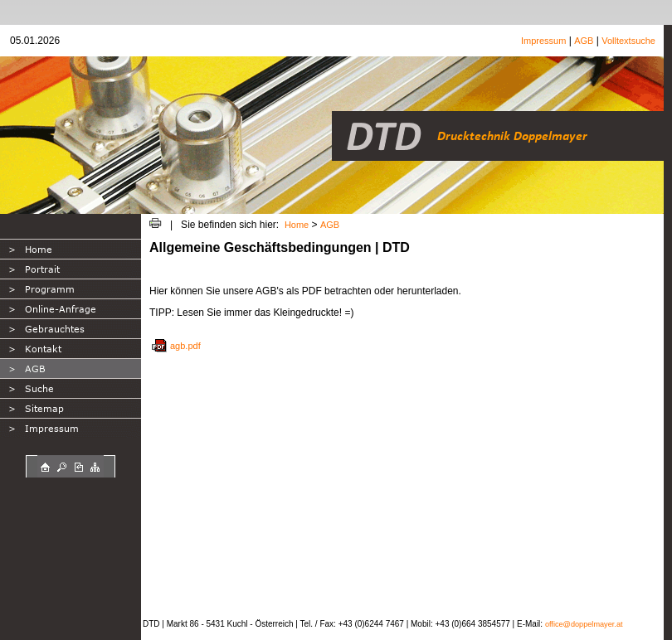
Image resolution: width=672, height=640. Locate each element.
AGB (584, 41)
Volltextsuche (628, 41)
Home (297, 225)
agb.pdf (185, 346)
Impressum (543, 41)
